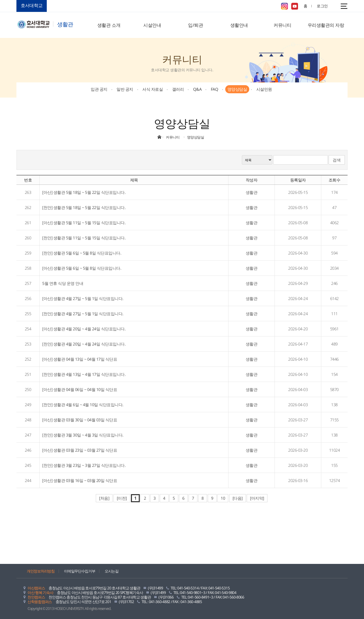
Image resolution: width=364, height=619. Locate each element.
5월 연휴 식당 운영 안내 (63, 283)
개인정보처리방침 (41, 571)
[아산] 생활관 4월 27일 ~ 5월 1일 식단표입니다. (83, 299)
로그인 (322, 6)
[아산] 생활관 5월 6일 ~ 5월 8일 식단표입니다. (82, 268)
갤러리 (178, 89)
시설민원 (264, 89)
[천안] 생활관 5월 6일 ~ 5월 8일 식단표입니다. (82, 253)
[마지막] (257, 498)
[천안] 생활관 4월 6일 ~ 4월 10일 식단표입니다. (83, 405)
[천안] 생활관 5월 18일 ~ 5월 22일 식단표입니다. (84, 208)
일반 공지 (125, 89)
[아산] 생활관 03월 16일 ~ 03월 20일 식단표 (80, 480)
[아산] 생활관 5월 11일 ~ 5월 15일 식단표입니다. (84, 223)
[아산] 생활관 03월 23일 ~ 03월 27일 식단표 (80, 450)
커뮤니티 (282, 25)
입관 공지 (99, 89)
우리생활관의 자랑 (326, 25)
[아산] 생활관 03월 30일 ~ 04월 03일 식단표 (80, 420)
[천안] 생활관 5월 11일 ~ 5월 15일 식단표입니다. (84, 238)
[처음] (104, 498)
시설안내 (152, 25)
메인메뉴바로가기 (0, 0)
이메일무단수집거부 (79, 571)
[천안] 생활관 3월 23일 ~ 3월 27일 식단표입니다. (84, 465)
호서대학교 (32, 5)
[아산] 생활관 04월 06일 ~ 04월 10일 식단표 (80, 389)
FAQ (215, 89)
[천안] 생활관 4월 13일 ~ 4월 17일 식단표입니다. (84, 374)
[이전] (122, 498)
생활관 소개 (109, 25)
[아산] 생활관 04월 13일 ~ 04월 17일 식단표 (80, 359)
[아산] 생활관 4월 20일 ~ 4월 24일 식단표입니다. (84, 329)
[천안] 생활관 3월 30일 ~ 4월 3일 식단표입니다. (83, 435)
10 (223, 498)
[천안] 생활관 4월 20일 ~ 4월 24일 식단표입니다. (84, 344)
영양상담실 (237, 89)
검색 (337, 160)
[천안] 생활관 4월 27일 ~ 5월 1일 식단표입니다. (83, 314)
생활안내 (239, 25)
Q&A (197, 89)
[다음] (238, 498)
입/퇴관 (196, 25)
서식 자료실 (153, 89)
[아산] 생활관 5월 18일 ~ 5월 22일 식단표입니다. (84, 192)
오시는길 (112, 571)
